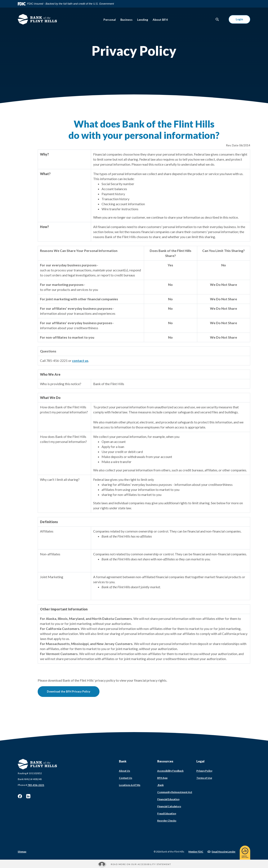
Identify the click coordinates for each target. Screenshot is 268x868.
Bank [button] (123, 761)
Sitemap (22, 852)
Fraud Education (167, 813)
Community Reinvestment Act (175, 792)
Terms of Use (204, 778)
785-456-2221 (36, 785)
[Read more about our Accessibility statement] (134, 864)
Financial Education (168, 799)
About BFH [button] (160, 20)
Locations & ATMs (130, 785)
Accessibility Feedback (170, 771)
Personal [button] (110, 20)
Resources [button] (165, 761)
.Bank (160, 785)
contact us (80, 360)
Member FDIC (196, 852)
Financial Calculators (169, 806)
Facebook (20, 796)
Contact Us (126, 778)
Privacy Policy (204, 771)
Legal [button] (200, 761)
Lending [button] (143, 20)
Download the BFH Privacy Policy (73, 691)
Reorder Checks (167, 821)
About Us (124, 771)
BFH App (162, 778)
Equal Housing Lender (224, 852)
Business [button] (126, 20)
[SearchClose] (217, 19)
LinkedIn (28, 796)
